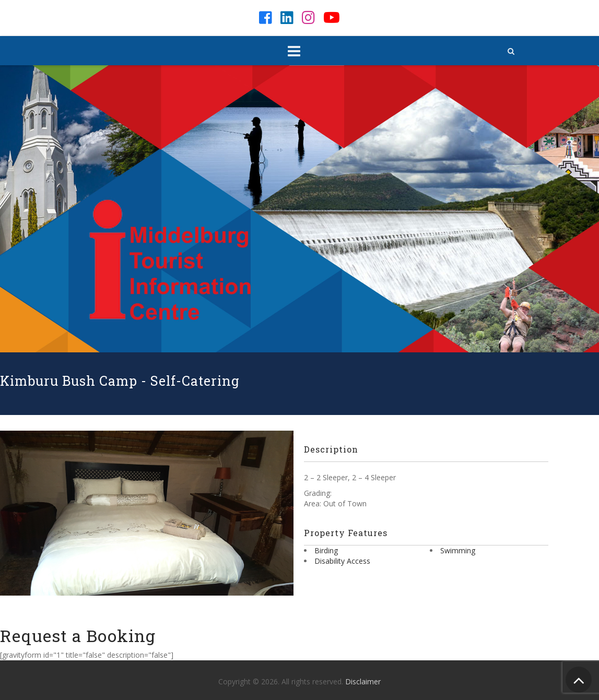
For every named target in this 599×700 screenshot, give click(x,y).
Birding (326, 550)
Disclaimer (363, 681)
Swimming (458, 550)
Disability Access (342, 561)
